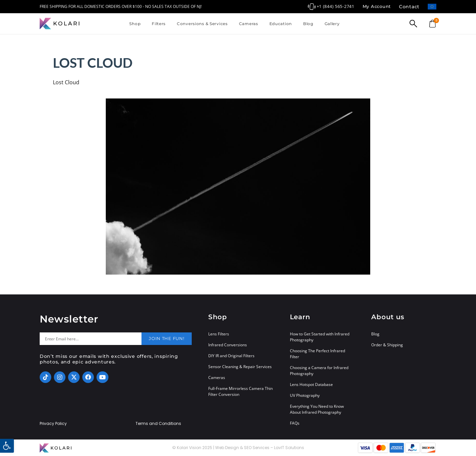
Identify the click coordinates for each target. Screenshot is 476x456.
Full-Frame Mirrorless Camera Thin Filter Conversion (240, 391)
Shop (135, 24)
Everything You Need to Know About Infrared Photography (317, 409)
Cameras (249, 24)
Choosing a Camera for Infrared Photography (319, 371)
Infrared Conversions (228, 345)
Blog (308, 24)
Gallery (332, 24)
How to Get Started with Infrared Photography (320, 337)
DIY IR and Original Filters (231, 356)
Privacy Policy (53, 424)
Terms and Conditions (158, 424)
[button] (7, 446)
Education (281, 24)
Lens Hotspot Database (311, 384)
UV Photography (305, 395)
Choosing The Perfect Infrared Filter (317, 354)
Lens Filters (219, 334)
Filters (159, 24)
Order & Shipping (387, 345)
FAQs (295, 423)
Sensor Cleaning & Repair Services (240, 367)
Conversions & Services (202, 24)
